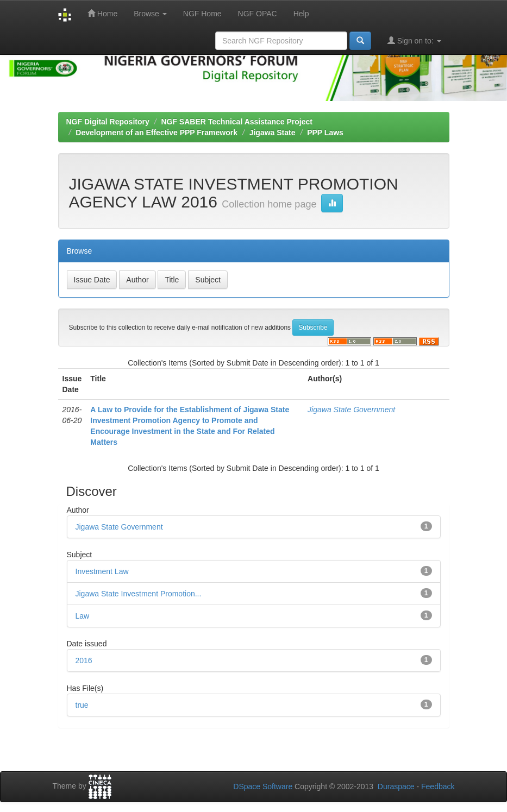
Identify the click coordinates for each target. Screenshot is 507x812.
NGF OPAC (258, 14)
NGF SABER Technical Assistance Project (237, 122)
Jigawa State (273, 133)
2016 (84, 660)
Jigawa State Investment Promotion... (139, 594)
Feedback (438, 786)
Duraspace (396, 786)
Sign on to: (414, 40)
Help (301, 14)
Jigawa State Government (351, 410)
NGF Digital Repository (108, 122)
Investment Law (102, 571)
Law (83, 616)
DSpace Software (263, 786)
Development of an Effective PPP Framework (157, 133)
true (82, 705)
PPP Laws (325, 133)
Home (102, 13)
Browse (150, 14)
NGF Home (202, 14)
